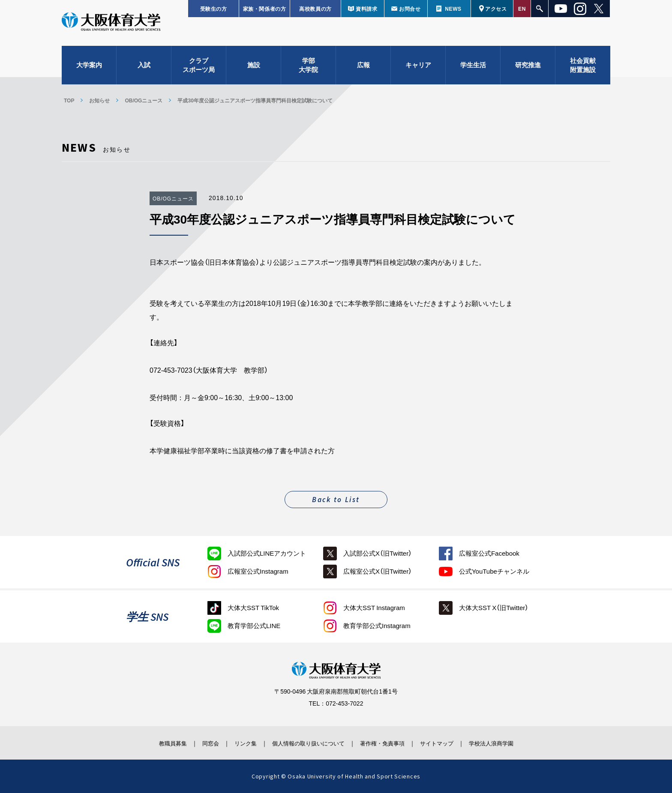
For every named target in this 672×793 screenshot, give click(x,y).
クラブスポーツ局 (199, 69)
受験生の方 (214, 9)
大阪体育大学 (111, 27)
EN (522, 9)
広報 (363, 69)
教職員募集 (153, 743)
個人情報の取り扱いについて (306, 743)
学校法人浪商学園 (510, 743)
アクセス (496, 9)
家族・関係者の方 (265, 9)
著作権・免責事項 (388, 743)
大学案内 (89, 69)
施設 (254, 69)
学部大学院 (308, 69)
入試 (144, 69)
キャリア (418, 69)
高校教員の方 (315, 9)
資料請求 (366, 9)
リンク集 (236, 743)
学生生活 (473, 69)
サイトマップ (449, 743)
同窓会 (196, 743)
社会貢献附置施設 (583, 69)
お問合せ (410, 9)
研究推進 (528, 69)
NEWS (453, 9)
